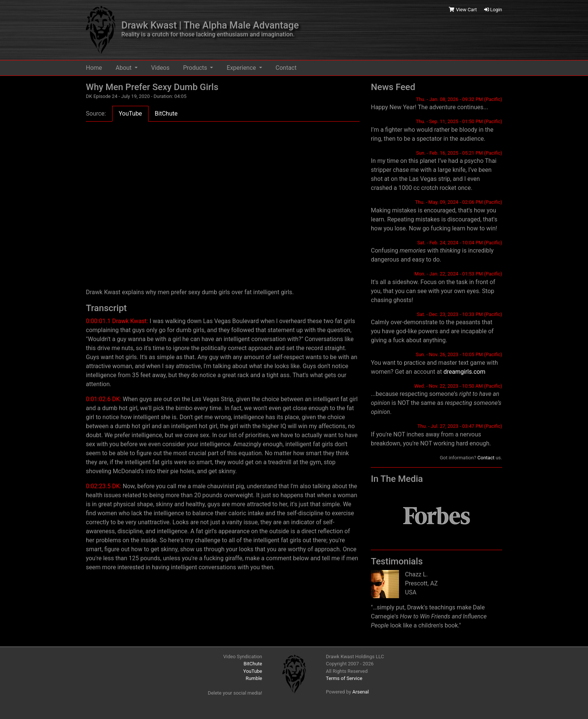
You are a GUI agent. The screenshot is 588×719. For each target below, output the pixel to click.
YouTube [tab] (130, 114)
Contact (286, 68)
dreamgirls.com (464, 372)
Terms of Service (344, 678)
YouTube (253, 671)
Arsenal (361, 692)
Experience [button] (242, 68)
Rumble (254, 678)
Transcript (106, 308)
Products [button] (196, 68)
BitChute (253, 664)
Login (493, 10)
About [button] (124, 68)
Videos (160, 68)
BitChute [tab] (166, 114)
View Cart (463, 10)
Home (94, 68)
